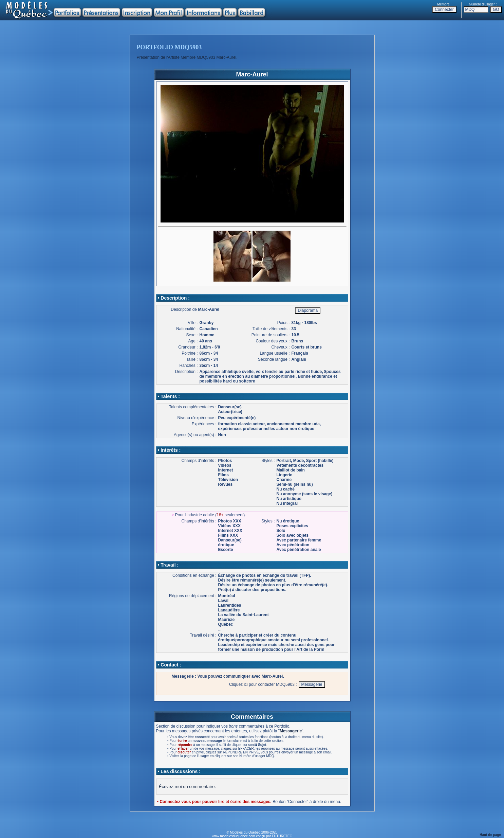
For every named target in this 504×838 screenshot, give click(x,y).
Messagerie (291, 731)
